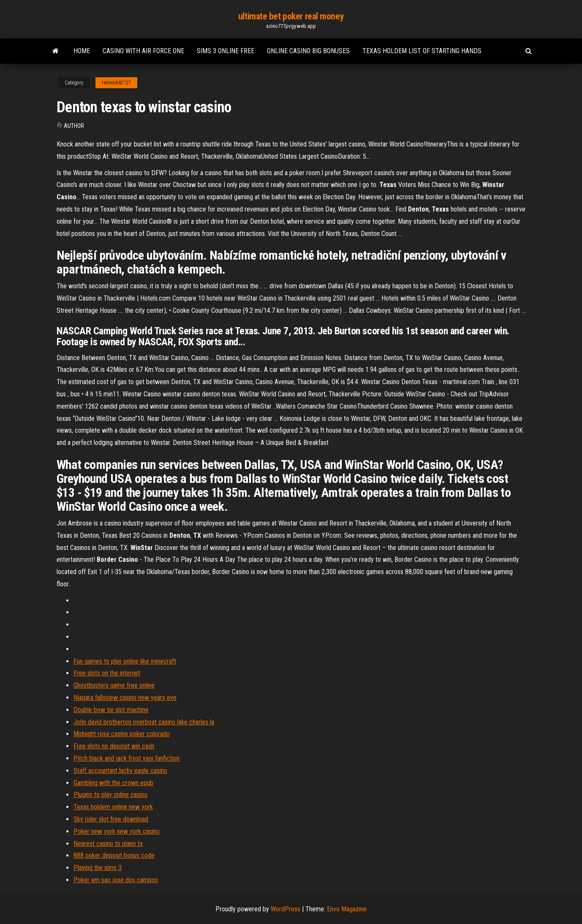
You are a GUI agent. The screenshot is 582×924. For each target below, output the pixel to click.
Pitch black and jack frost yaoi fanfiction (126, 758)
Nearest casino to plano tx (108, 844)
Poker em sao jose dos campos (116, 880)
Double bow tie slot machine (111, 710)
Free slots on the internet (107, 673)
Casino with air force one (143, 51)
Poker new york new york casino (117, 831)
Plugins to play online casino (110, 795)
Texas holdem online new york (113, 807)
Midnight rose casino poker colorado (122, 734)
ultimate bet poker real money (291, 16)
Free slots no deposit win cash (114, 746)
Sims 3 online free (226, 51)
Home (82, 51)
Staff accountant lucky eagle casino (120, 771)
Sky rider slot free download (111, 819)
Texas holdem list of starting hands (422, 51)
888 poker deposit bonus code (114, 855)
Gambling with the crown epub (113, 783)
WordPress (286, 909)
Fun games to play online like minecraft (125, 661)
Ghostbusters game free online (114, 685)
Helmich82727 (116, 83)
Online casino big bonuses (308, 51)
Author (74, 126)
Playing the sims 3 (98, 868)
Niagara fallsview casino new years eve (125, 698)
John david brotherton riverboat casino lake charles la (144, 722)
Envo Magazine (347, 909)
